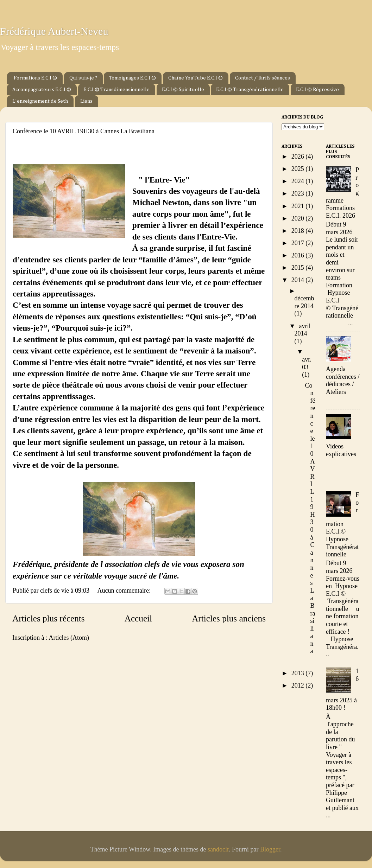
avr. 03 (307, 363)
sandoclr (218, 849)
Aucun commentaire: (125, 591)
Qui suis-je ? (83, 78)
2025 (299, 169)
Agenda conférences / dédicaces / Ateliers (343, 380)
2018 (299, 231)
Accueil (138, 618)
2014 (299, 280)
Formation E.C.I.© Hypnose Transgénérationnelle (342, 525)
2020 (299, 218)
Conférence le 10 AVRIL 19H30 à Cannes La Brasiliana (84, 131)
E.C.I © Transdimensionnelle (116, 90)
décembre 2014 (304, 302)
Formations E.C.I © (35, 78)
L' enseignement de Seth (40, 101)
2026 (299, 157)
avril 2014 (303, 330)
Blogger (270, 849)
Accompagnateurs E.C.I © (42, 90)
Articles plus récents (49, 618)
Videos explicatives (341, 450)
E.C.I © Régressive (317, 90)
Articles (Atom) (69, 638)
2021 (299, 206)
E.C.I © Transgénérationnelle (250, 90)
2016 (299, 255)
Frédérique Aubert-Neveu (54, 31)
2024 (299, 181)
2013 (299, 673)
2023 (299, 193)
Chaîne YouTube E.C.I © (196, 78)
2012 (299, 685)
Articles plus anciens (229, 618)
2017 (299, 243)
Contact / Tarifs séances (263, 78)
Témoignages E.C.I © (133, 78)
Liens (86, 101)
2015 (299, 268)
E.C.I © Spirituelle (183, 90)
